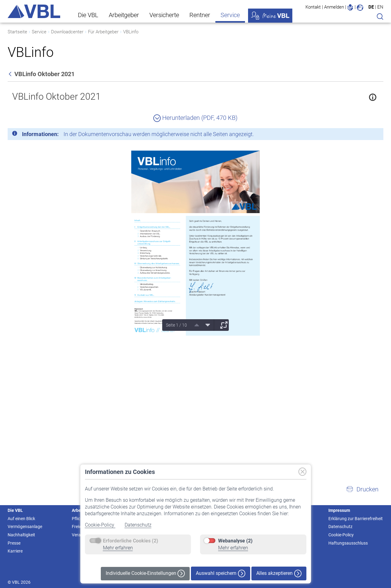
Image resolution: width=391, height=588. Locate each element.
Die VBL (88, 15)
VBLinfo (131, 32)
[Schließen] (362, 135)
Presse (14, 543)
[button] (362, 489)
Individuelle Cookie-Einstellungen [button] (145, 573)
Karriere (15, 551)
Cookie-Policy (100, 525)
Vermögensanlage (25, 527)
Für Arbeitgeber (103, 32)
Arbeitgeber (124, 15)
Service (230, 15)
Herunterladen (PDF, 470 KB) (195, 118)
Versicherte (164, 15)
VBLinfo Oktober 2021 (57, 96)
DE (371, 7)
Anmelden (334, 7)
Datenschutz (138, 525)
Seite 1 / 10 (176, 325)
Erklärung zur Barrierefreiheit (356, 519)
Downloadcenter (67, 32)
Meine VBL (270, 16)
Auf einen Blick (21, 519)
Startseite (17, 32)
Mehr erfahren (118, 548)
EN (380, 7)
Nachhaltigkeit (21, 535)
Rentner (200, 15)
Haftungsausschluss (348, 543)
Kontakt (313, 7)
